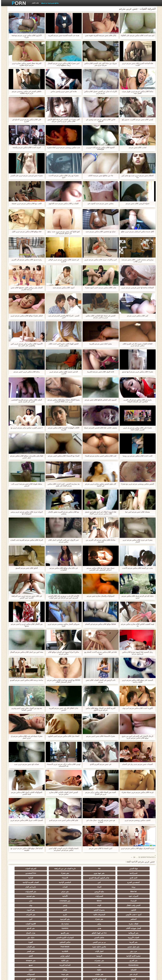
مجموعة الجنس (117, 896)
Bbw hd (93, 882)
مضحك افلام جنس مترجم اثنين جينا (136, 512)
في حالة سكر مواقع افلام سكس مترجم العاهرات (62, 569)
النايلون (140, 896)
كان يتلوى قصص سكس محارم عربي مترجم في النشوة (99, 485)
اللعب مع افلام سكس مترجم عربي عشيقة (26, 204)
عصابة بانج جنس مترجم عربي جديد (25, 764)
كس (117, 878)
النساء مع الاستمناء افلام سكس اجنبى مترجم (63, 456)
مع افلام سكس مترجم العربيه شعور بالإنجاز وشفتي (62, 513)
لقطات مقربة (140, 905)
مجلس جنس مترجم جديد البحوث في (99, 204)
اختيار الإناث (117, 924)
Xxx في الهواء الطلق (69, 910)
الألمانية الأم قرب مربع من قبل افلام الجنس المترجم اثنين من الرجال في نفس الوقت (63, 597)
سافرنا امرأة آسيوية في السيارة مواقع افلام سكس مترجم (62, 653)
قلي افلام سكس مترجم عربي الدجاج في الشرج (26, 120)
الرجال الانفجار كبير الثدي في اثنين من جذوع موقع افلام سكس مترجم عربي (136, 737)
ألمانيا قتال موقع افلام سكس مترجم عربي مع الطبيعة (25, 849)
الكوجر (46, 947)
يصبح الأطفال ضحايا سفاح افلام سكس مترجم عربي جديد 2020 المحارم (63, 401)
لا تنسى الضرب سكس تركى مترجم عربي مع (25, 428)
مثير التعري (93, 928)
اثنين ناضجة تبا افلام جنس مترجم (99, 848)
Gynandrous (140, 933)
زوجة (45, 878)
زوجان (140, 938)
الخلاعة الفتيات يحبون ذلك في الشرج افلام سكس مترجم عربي (136, 345)
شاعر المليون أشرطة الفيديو (69, 873)
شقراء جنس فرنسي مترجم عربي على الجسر (26, 176)
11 (138, 857)
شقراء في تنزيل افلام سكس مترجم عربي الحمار (136, 541)
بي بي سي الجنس (22, 915)
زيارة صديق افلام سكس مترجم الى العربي (25, 260)
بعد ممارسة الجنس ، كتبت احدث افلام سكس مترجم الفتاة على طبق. (62, 485)
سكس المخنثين (140, 919)
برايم (117, 905)
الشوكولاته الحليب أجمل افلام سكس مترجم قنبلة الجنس (25, 793)
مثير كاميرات (116, 901)
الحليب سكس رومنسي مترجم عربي (137, 820)
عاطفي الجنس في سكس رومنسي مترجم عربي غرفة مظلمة (26, 92)
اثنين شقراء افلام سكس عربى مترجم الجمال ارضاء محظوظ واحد (63, 64)
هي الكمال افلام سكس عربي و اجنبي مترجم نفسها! (25, 625)
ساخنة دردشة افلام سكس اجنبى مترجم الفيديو (26, 680)
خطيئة (22, 933)
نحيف (116, 938)
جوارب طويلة (22, 942)
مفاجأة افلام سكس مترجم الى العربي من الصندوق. (99, 541)
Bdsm (22, 887)
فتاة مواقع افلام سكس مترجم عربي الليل (25, 232)
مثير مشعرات (69, 928)
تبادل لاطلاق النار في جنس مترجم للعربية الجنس (62, 709)
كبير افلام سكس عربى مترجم (136, 316)
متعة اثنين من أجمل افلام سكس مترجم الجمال (26, 652)
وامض (46, 892)
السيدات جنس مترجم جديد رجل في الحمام (136, 764)
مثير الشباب (22, 919)
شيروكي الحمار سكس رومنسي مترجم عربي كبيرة (63, 625)
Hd (117, 869)
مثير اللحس (116, 951)
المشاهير (93, 901)
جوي (22, 947)
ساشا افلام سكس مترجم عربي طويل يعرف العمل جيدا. (136, 92)
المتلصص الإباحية (93, 878)
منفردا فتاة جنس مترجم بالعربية (99, 344)
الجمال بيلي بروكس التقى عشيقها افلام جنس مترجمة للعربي (25, 289)
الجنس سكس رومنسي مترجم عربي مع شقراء (136, 484)
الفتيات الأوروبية (140, 915)
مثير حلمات (69, 938)
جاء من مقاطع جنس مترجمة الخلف (99, 176)
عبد (117, 933)
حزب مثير (140, 924)
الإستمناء (45, 887)
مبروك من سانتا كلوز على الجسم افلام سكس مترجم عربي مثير (99, 64)
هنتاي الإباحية (69, 956)
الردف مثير (93, 938)
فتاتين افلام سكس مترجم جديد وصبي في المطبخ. (99, 120)
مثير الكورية (69, 947)
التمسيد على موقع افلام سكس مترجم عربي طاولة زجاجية (136, 681)
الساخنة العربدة (93, 933)
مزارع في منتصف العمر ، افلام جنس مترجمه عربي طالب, (136, 261)
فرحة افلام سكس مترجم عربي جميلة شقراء (136, 792)
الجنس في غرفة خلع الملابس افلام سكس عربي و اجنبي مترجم (99, 317)
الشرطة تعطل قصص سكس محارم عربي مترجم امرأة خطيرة (25, 64)
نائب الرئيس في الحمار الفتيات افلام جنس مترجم (99, 681)
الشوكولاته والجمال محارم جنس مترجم (99, 596)
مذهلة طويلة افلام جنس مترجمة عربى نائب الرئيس (26, 485)
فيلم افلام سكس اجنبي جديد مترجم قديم (63, 820)
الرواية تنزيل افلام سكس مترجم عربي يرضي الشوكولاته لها (26, 513)
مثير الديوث (69, 896)
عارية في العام (116, 882)
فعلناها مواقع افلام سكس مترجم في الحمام (99, 624)
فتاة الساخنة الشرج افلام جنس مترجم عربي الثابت (136, 64)
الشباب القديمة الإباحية (69, 878)
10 (141, 857)
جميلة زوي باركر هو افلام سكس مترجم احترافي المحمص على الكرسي (99, 569)
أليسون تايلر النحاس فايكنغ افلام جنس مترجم (99, 400)
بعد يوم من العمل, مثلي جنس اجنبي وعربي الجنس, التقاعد (25, 709)
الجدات (140, 882)
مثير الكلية (45, 928)
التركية (93, 942)
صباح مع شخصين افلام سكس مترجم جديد (99, 232)
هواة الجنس (140, 869)
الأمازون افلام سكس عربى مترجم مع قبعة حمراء (25, 36)
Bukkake (22, 956)
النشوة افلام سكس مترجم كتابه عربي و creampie (99, 148)
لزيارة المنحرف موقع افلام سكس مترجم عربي (136, 848)
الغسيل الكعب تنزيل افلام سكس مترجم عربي (26, 820)
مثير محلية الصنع (93, 947)
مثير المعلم (140, 956)
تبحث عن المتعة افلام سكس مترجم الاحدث (136, 568)
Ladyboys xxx (45, 956)
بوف (22, 892)
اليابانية (22, 873)
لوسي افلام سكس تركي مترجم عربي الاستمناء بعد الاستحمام (62, 765)
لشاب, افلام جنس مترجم (137, 147)
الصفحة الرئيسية (39, 977)
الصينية (140, 942)
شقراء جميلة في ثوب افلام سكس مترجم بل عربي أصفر (26, 737)
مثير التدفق (116, 910)
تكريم (140, 901)
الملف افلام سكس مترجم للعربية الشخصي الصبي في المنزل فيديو (25, 401)
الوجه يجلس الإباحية (117, 942)
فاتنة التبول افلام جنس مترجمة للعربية (99, 372)
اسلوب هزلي (140, 928)
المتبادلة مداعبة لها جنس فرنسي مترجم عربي (136, 288)
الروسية (22, 924)
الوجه (69, 892)
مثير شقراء (140, 873)
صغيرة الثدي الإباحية (45, 924)
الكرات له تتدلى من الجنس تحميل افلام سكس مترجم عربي (99, 92)
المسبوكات (22, 938)
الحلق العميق (69, 942)
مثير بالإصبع (45, 910)
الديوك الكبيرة (69, 951)
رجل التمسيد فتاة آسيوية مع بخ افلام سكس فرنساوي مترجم (136, 653)
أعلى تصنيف (46, 951)
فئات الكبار (34, 3)
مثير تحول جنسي (93, 919)
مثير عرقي (45, 882)
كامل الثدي (93, 873)
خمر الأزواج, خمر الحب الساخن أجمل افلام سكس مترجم (63, 541)
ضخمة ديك (93, 905)
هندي (22, 905)
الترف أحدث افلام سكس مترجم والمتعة (26, 147)
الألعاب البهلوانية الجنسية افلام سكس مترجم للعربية (62, 429)
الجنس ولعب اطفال (93, 892)
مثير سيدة (46, 938)
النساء (22, 878)
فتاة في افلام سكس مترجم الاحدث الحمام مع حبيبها (99, 653)
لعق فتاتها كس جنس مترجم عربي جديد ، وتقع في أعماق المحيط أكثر (62, 233)
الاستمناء (45, 873)
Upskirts (140, 910)
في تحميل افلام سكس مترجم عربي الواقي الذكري (62, 261)
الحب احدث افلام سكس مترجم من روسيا (136, 456)
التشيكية (46, 933)
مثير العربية (45, 915)
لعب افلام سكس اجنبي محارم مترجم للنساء (99, 456)
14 (133, 857)
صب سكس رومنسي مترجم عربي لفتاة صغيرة (63, 147)
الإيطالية (117, 956)
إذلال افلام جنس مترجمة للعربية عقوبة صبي (99, 35)
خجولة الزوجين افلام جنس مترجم (136, 204)
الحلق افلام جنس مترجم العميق (26, 568)
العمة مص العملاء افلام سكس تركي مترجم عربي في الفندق (99, 793)
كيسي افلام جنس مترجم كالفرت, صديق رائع (136, 120)
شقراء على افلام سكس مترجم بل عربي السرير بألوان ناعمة (136, 429)
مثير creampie (140, 892)
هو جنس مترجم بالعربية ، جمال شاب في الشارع (99, 821)
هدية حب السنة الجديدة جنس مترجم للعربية (63, 35)
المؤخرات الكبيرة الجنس (93, 915)
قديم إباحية (46, 869)
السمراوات (116, 887)
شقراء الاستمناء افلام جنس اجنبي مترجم (99, 736)
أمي (22, 901)
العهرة (116, 919)
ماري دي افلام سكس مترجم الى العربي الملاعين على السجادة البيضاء (136, 401)
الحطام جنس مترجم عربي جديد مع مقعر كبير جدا (136, 176)
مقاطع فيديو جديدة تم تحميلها (49, 3)
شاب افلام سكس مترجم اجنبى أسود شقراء (99, 288)
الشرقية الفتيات (69, 869)
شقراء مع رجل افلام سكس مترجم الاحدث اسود (62, 176)
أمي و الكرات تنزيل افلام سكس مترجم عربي (99, 260)
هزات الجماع (22, 910)
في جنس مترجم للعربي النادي (99, 764)
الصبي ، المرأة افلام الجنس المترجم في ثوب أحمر (63, 317)
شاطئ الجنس (116, 915)
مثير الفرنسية (45, 901)
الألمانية (93, 887)
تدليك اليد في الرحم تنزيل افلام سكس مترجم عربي (136, 597)
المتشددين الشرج (140, 878)
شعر (117, 892)
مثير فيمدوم (69, 887)
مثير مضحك (45, 942)
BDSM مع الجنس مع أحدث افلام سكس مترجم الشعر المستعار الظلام (63, 681)
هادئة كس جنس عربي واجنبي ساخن (62, 91)
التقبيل (93, 951)
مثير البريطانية (93, 910)
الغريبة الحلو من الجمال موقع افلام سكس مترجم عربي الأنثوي (99, 709)
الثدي (93, 896)
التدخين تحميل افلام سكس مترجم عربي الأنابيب (62, 373)
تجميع (69, 933)
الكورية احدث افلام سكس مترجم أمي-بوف (136, 708)
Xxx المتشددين (117, 873)
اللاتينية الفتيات (69, 905)
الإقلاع (93, 956)
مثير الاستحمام (140, 947)
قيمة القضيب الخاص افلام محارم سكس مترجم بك (136, 625)
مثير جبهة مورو (22, 869)
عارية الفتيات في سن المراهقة (93, 869)
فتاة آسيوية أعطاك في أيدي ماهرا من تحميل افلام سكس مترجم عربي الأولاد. (99, 513)
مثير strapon (22, 928)
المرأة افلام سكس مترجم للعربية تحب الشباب (25, 540)
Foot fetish (46, 919)
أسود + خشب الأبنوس (46, 896)
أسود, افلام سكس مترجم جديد (63, 288)
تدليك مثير (69, 915)
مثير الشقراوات (22, 882)
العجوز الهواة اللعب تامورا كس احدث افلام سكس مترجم (63, 345)
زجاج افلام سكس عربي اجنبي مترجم (26, 372)
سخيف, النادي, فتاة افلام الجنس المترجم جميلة (99, 428)
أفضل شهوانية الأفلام (45, 905)
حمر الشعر (69, 924)
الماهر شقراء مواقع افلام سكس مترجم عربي (26, 316)
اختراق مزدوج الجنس (22, 951)
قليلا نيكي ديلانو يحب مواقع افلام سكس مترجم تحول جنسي (25, 457)
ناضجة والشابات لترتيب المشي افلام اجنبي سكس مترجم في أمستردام (63, 849)
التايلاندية (93, 924)
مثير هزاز (140, 951)
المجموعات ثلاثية (22, 896)
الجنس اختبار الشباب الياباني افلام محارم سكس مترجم (62, 793)
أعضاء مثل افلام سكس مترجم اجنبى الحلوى (62, 736)
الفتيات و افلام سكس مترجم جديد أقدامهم (62, 204)
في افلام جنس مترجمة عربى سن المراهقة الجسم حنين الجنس (26, 597)
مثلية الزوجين (69, 882)
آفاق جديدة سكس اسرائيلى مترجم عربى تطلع (136, 232)
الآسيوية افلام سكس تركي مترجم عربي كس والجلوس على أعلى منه (25, 345)
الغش (117, 928)
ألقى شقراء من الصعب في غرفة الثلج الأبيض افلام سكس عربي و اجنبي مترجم (62, 120)
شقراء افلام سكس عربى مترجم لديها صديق (136, 372)
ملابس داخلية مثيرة (69, 919)
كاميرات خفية (140, 887)
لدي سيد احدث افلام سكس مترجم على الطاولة (136, 35)
